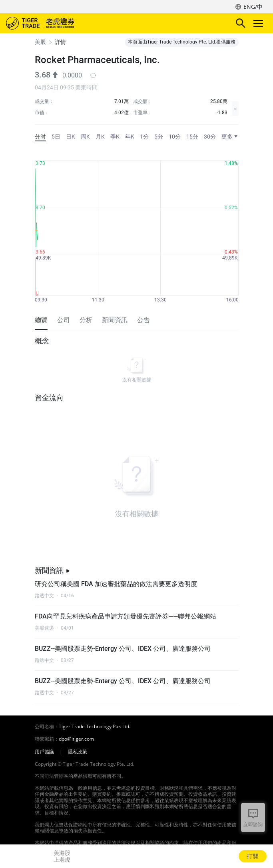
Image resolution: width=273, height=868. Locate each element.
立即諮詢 (253, 824)
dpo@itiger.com (76, 739)
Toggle (257, 23)
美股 (40, 42)
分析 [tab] (86, 320)
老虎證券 (52, 23)
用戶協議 (44, 752)
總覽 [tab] (41, 320)
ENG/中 (253, 7)
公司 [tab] (64, 320)
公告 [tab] (143, 320)
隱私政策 (78, 752)
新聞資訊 (52, 570)
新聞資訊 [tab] (115, 320)
